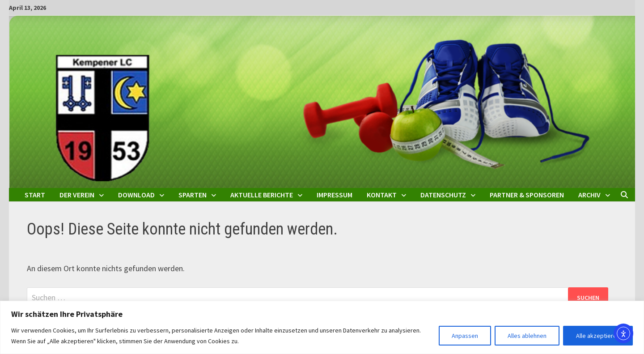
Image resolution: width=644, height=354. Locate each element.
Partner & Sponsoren (527, 195)
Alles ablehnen (527, 336)
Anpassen (465, 336)
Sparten (193, 195)
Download (136, 195)
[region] (322, 327)
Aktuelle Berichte (262, 195)
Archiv (589, 195)
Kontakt (382, 195)
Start (35, 195)
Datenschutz (443, 195)
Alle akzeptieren (598, 336)
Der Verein (77, 195)
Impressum (335, 195)
